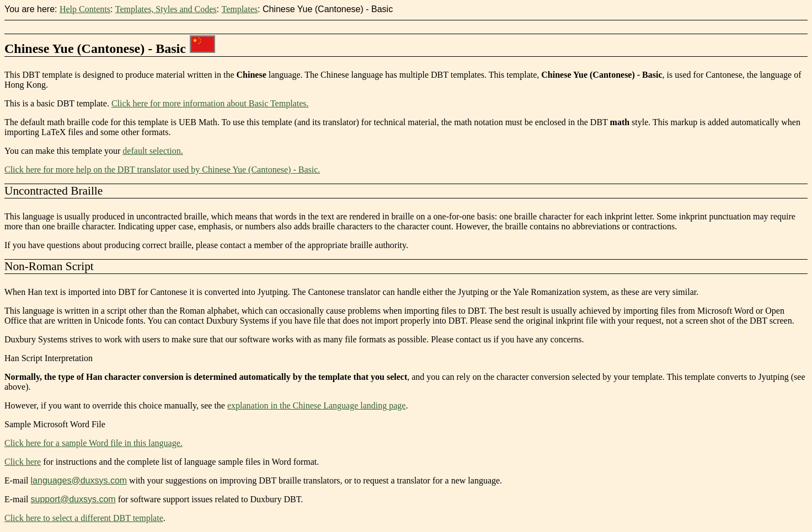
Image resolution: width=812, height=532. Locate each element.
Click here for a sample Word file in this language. (94, 443)
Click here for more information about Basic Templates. (210, 103)
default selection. (153, 151)
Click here (23, 462)
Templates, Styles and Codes (166, 9)
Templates (239, 9)
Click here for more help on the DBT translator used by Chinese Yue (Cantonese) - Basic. (162, 170)
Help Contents (85, 9)
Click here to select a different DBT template (84, 518)
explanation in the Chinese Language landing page (316, 405)
